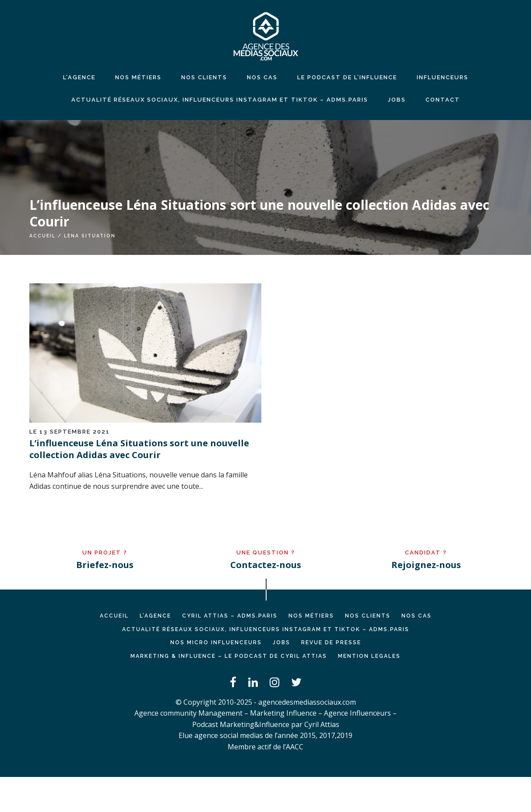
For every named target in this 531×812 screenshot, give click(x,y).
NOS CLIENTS (204, 77)
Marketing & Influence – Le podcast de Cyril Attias (229, 656)
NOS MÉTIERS (138, 77)
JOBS (397, 100)
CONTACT (443, 100)
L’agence (79, 77)
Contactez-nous (266, 565)
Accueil (42, 236)
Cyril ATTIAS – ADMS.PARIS (230, 616)
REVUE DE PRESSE (331, 643)
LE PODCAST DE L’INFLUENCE (347, 77)
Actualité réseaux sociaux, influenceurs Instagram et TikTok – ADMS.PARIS (220, 100)
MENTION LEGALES (369, 656)
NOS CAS (262, 77)
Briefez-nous (105, 565)
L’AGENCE (155, 616)
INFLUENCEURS (443, 77)
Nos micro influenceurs (216, 643)
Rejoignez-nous (426, 565)
